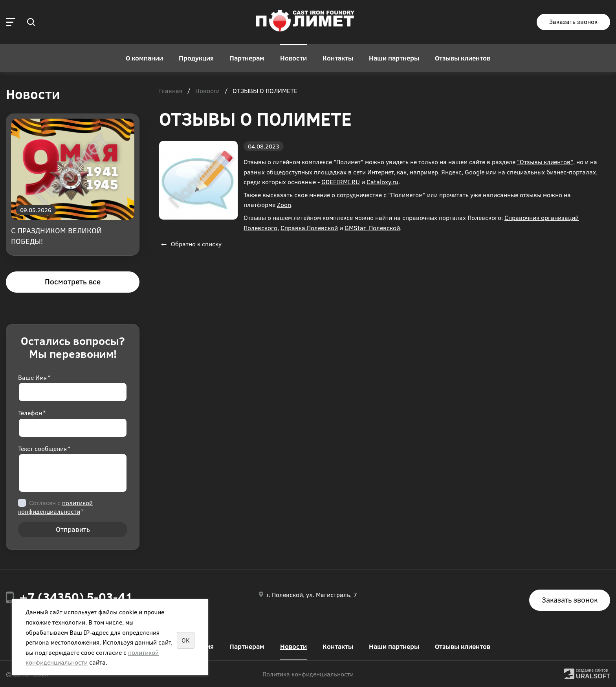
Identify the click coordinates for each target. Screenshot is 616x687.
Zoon (284, 204)
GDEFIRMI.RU (341, 182)
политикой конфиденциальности (55, 507)
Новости (293, 58)
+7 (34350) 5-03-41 (76, 597)
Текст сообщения (44, 448)
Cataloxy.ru (382, 182)
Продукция (196, 58)
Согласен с (55, 507)
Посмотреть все (73, 281)
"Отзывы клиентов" (545, 162)
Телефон (32, 413)
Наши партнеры (394, 58)
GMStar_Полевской (372, 228)
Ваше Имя (34, 377)
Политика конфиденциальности (308, 674)
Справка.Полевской (309, 228)
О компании (144, 58)
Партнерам (247, 58)
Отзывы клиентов (463, 58)
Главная (171, 91)
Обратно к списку (190, 244)
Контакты (338, 58)
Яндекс (451, 172)
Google (475, 172)
